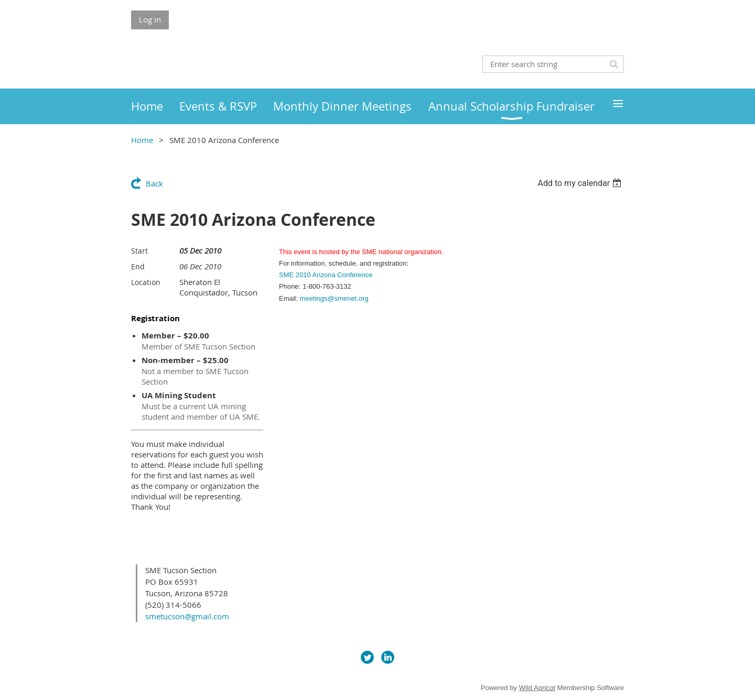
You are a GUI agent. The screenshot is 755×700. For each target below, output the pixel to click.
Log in (150, 19)
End (138, 266)
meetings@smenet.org (334, 298)
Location (146, 282)
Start (139, 251)
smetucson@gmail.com (187, 616)
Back (154, 183)
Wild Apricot (537, 688)
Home (142, 140)
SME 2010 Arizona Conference (326, 275)
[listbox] (581, 183)
